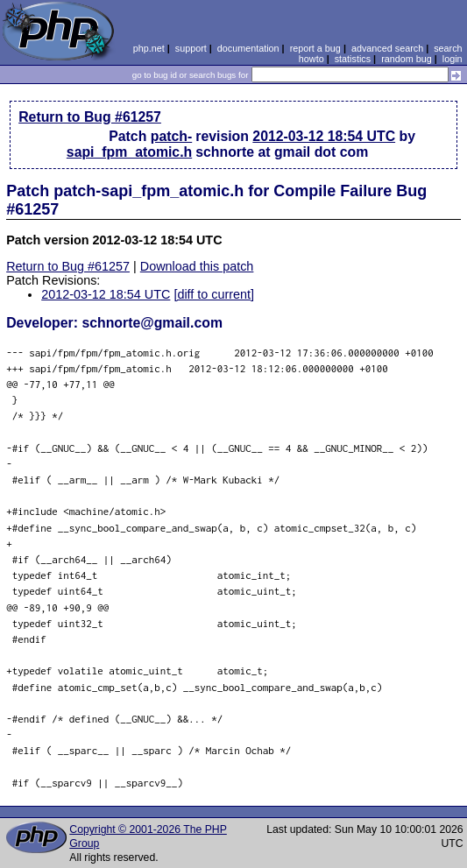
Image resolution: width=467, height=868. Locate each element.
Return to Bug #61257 (90, 117)
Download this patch (197, 266)
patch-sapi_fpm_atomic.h (129, 144)
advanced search (387, 48)
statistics (353, 59)
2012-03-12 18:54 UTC (324, 136)
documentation (248, 48)
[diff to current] (214, 294)
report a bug (315, 48)
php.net (149, 48)
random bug (407, 59)
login (453, 59)
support (191, 48)
